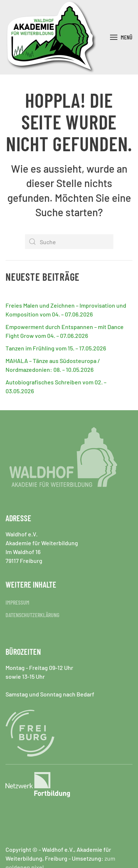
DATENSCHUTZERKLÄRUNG (32, 615)
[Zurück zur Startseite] (52, 37)
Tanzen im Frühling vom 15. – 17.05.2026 (56, 348)
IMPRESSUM (17, 602)
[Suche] (69, 242)
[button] (121, 37)
